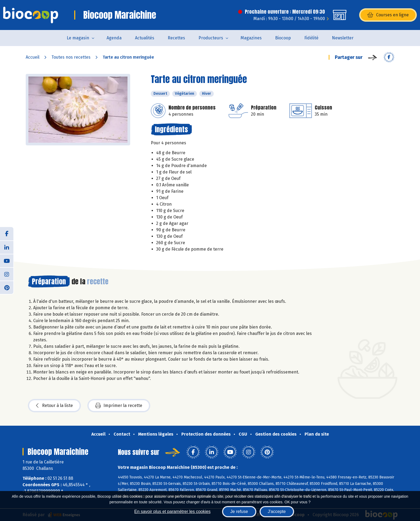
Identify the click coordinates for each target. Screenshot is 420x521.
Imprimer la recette (119, 406)
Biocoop (283, 38)
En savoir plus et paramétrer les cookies (172, 511)
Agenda (114, 38)
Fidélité (311, 38)
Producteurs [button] (211, 38)
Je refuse (239, 511)
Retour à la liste (54, 406)
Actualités (145, 38)
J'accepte (277, 511)
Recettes (176, 38)
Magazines (251, 38)
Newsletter (343, 38)
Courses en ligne (388, 15)
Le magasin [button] (78, 38)
